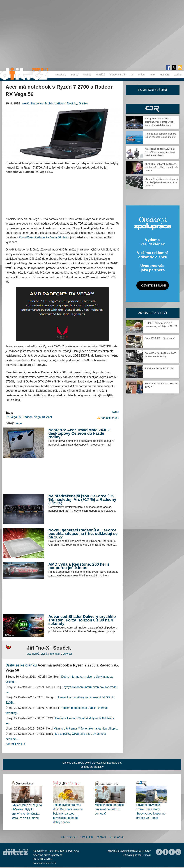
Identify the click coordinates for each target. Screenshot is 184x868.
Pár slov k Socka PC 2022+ (159, 368)
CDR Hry (153, 109)
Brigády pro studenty (92, 767)
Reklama (116, 837)
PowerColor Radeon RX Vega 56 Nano (44, 237)
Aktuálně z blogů (152, 313)
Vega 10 (39, 417)
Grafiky (87, 75)
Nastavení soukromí (45, 863)
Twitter (87, 837)
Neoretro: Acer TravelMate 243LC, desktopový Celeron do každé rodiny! (80, 433)
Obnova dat (98, 763)
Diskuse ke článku (21, 665)
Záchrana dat (114, 763)
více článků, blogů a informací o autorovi (49, 654)
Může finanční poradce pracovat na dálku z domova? (109, 809)
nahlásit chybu (110, 418)
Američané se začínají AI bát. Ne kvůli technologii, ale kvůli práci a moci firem (160, 152)
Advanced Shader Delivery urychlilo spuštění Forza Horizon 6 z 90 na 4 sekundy (82, 620)
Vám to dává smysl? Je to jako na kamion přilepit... (86, 729)
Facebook (69, 837)
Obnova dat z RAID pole (76, 763)
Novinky (72, 103)
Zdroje (178, 75)
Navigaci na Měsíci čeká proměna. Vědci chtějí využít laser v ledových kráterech (159, 122)
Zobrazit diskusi (16, 744)
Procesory (60, 75)
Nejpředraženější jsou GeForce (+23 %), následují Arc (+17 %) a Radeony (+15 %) (82, 500)
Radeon (27, 417)
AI (132, 75)
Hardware (37, 103)
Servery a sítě (118, 75)
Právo (141, 75)
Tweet (115, 412)
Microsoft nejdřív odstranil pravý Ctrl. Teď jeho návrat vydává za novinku (161, 182)
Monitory (165, 75)
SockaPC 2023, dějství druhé (160, 338)
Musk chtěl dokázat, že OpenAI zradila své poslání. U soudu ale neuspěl (161, 167)
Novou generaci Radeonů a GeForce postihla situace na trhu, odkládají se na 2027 (83, 534)
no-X (26, 103)
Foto (152, 75)
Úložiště (101, 75)
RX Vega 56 (13, 417)
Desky (74, 75)
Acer (49, 417)
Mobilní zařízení (55, 103)
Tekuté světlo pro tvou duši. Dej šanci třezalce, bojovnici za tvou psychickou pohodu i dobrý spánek (68, 814)
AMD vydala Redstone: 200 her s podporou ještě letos (79, 566)
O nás (101, 837)
